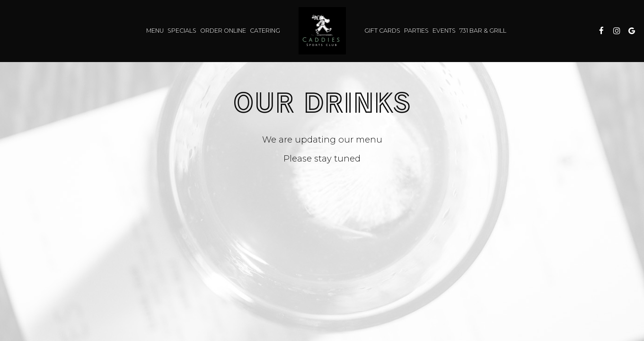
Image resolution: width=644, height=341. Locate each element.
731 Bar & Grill (483, 31)
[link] (322, 31)
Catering (265, 31)
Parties (416, 31)
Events (444, 31)
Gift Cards (382, 31)
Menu (155, 31)
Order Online (223, 31)
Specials (182, 31)
